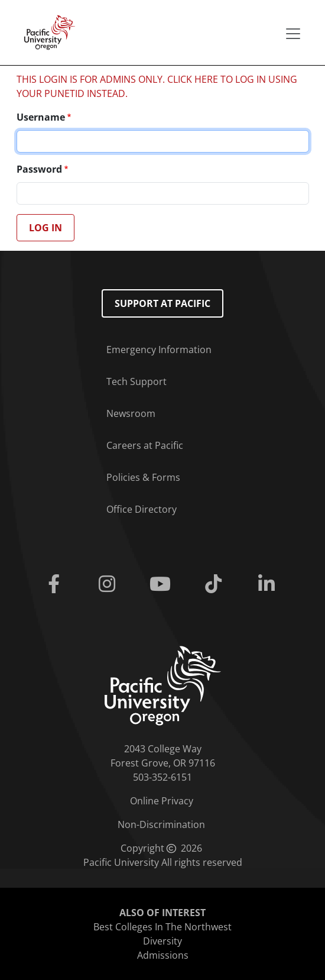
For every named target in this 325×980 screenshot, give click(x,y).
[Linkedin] (269, 584)
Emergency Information (159, 350)
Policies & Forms (143, 477)
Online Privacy (162, 801)
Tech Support (136, 381)
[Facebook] (56, 584)
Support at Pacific (162, 303)
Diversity (162, 941)
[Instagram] (109, 584)
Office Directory (142, 509)
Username (41, 117)
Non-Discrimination (161, 824)
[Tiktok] (216, 584)
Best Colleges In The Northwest (162, 927)
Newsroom (131, 413)
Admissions (163, 955)
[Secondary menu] (293, 34)
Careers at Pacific (145, 445)
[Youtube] (162, 584)
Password (39, 169)
